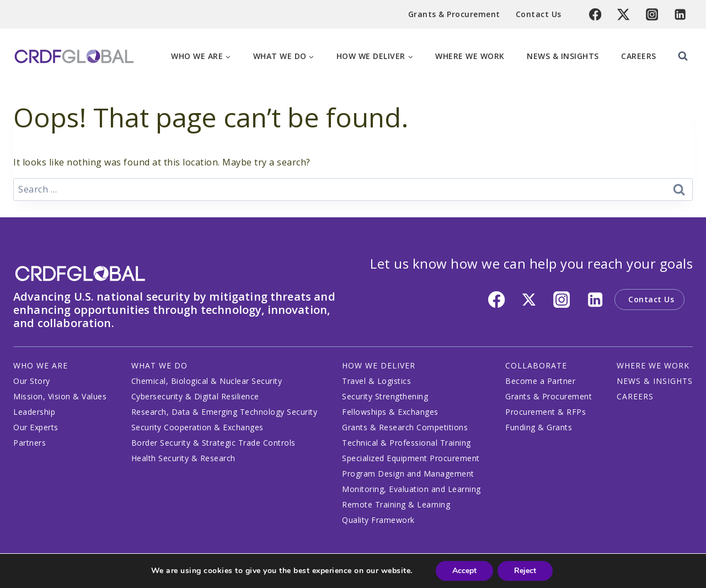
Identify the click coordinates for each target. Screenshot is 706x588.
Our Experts (36, 427)
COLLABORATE (536, 365)
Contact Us (539, 14)
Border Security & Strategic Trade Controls (213, 443)
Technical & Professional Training (407, 443)
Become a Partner (540, 381)
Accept (464, 571)
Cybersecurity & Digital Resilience (195, 396)
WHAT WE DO (159, 365)
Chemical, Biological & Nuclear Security (207, 381)
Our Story (32, 381)
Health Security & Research (183, 458)
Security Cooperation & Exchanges (197, 427)
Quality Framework (378, 520)
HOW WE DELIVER (379, 365)
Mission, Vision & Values (60, 396)
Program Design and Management (408, 474)
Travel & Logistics (376, 381)
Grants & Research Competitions (405, 427)
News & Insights (563, 56)
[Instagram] (652, 15)
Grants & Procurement (454, 14)
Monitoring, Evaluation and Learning (411, 489)
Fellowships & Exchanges (390, 412)
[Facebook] (595, 15)
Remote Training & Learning (396, 504)
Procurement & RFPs (545, 412)
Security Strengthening (385, 396)
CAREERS (635, 396)
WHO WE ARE (41, 365)
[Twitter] (624, 15)
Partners (30, 443)
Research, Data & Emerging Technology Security (224, 412)
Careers (639, 56)
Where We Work (470, 56)
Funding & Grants (539, 427)
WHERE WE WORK (653, 365)
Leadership (34, 412)
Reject (525, 571)
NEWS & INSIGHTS (655, 381)
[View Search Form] (683, 56)
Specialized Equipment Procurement (411, 458)
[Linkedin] (680, 15)
